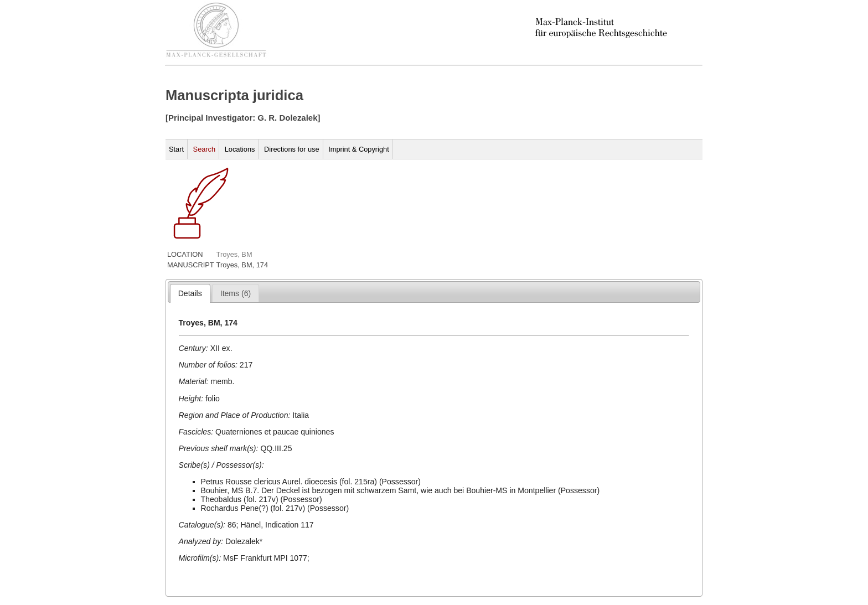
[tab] (190, 293)
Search (205, 149)
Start (176, 149)
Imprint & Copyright (359, 149)
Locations (240, 149)
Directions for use (292, 149)
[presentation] (190, 293)
